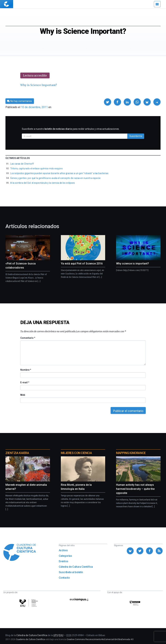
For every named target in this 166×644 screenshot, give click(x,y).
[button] (108, 102)
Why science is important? (133, 264)
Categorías (65, 556)
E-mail (25, 382)
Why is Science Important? (39, 85)
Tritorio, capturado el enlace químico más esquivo (36, 169)
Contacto (64, 578)
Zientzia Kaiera (17, 453)
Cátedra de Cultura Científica (76, 567)
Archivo (63, 550)
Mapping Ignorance (131, 453)
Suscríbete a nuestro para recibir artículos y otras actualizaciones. (71, 129)
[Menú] (157, 4)
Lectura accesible (35, 75)
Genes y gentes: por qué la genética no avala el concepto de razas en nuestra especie (55, 178)
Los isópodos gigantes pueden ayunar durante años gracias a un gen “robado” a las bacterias (59, 173)
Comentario (28, 338)
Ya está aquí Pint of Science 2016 (82, 264)
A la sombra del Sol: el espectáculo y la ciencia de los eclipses (43, 183)
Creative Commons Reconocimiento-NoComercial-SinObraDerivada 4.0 (100, 639)
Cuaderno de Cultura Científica (30, 639)
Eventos (64, 561)
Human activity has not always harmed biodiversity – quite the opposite (135, 489)
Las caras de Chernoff (22, 164)
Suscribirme (136, 136)
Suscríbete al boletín (71, 572)
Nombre (26, 370)
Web (23, 395)
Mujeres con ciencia (76, 453)
